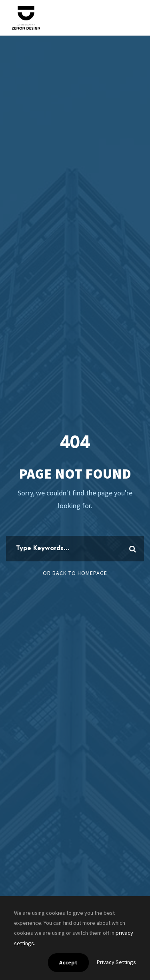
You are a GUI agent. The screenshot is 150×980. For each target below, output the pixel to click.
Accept (68, 962)
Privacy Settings (116, 962)
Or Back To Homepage (75, 573)
